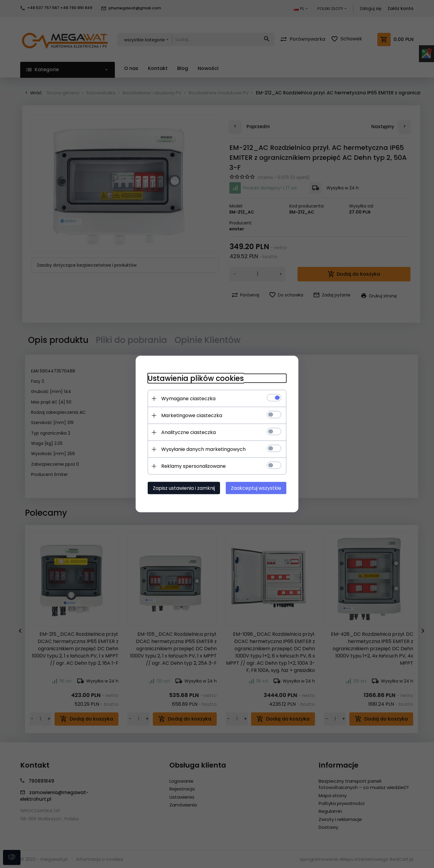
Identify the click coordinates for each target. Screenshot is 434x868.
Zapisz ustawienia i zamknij (184, 488)
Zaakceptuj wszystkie (256, 488)
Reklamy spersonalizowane (193, 466)
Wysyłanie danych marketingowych (203, 449)
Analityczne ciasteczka (189, 432)
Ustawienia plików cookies (196, 378)
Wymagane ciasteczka (188, 399)
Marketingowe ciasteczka (192, 415)
